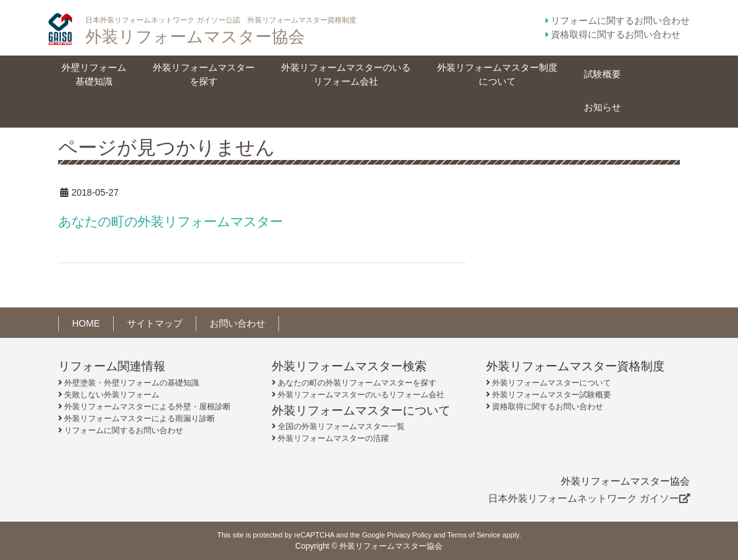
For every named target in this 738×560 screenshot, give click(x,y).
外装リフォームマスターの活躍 (333, 438)
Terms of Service (473, 535)
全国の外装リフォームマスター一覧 (341, 426)
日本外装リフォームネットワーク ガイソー (589, 499)
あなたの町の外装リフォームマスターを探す (357, 383)
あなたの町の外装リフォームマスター (171, 221)
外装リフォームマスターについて (552, 383)
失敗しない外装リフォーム (112, 395)
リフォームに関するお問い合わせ (620, 20)
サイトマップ (155, 323)
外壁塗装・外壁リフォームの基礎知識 (132, 383)
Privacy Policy (409, 535)
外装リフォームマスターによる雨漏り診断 (140, 419)
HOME (86, 323)
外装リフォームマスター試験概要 (552, 395)
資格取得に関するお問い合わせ (616, 34)
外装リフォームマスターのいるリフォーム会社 (361, 395)
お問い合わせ (237, 323)
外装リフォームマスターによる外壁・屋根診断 (147, 407)
